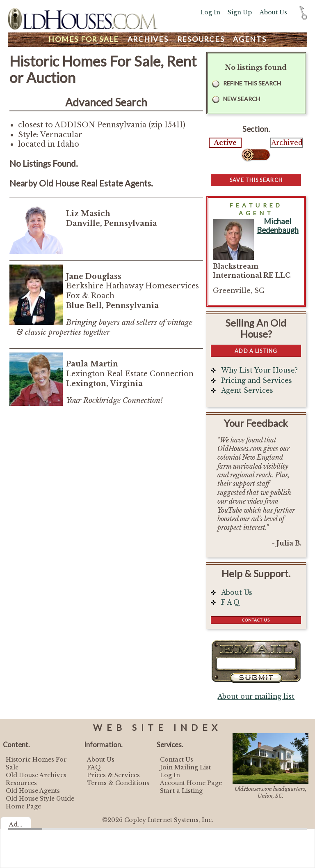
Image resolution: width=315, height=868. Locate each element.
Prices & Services (113, 775)
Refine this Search (252, 83)
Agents (250, 39)
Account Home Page (191, 783)
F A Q (231, 602)
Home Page (23, 806)
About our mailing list (256, 696)
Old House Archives (36, 775)
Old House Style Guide (40, 799)
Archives (148, 39)
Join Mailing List (185, 767)
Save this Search (256, 180)
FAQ (94, 767)
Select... (256, 155)
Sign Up (240, 12)
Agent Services (247, 390)
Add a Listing (256, 351)
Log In (210, 12)
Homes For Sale (84, 39)
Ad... (16, 824)
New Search (242, 99)
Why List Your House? (259, 370)
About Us (273, 12)
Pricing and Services (257, 381)
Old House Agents (33, 791)
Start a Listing (181, 791)
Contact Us (256, 620)
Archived (287, 143)
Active (225, 143)
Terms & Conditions (118, 783)
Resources (201, 39)
